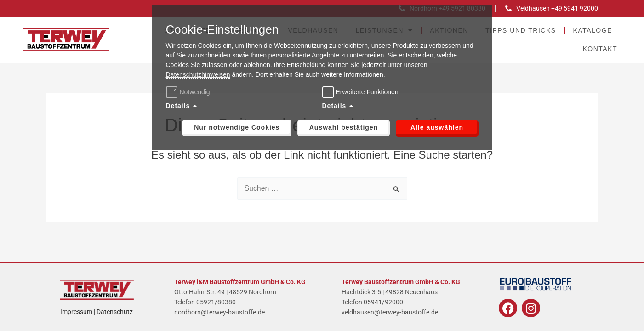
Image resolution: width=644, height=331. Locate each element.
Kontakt (600, 49)
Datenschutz (115, 312)
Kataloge (593, 30)
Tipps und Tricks (521, 30)
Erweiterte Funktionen (367, 92)
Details (178, 106)
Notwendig (189, 92)
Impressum (76, 312)
